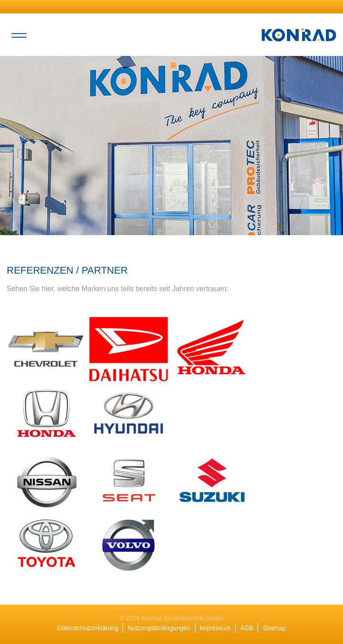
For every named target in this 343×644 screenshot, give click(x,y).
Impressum (215, 628)
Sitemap (274, 628)
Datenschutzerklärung (88, 628)
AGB (247, 628)
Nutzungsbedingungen (159, 628)
